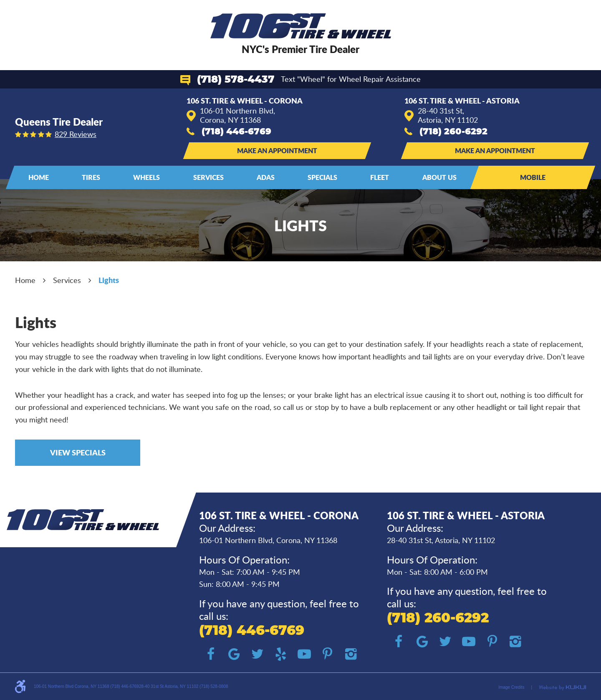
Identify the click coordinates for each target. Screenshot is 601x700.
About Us (439, 177)
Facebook (211, 654)
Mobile (533, 177)
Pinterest (328, 654)
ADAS (266, 177)
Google (234, 654)
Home (39, 177)
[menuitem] (39, 177)
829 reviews (76, 134)
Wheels (146, 177)
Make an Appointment (277, 150)
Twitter (258, 654)
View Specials (78, 452)
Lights (109, 280)
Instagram (351, 654)
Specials (322, 177)
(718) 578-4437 (236, 80)
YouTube (304, 654)
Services (208, 177)
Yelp (281, 654)
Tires (91, 177)
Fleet (380, 177)
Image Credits (511, 687)
